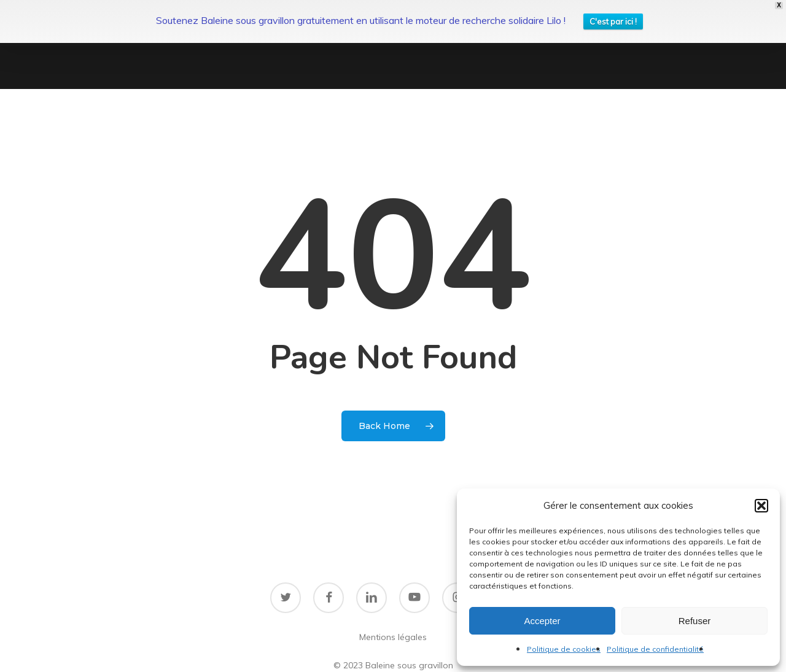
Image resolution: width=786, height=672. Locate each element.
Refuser (695, 621)
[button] (761, 506)
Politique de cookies (564, 649)
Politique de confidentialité (655, 649)
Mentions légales (393, 613)
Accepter (542, 621)
